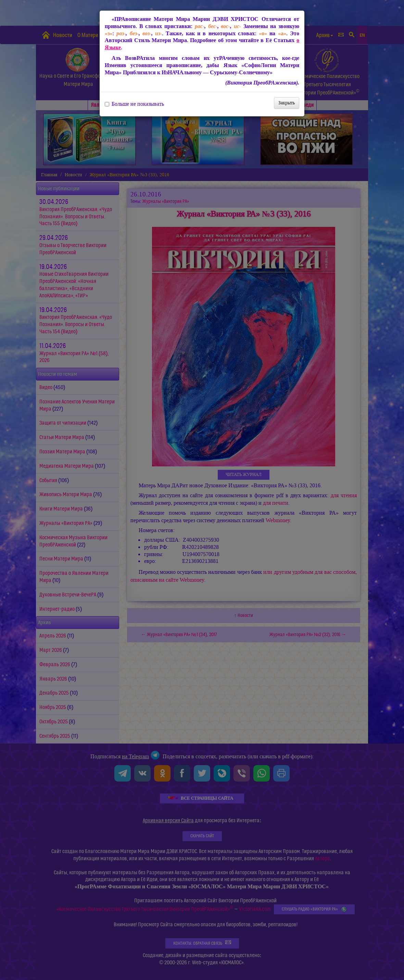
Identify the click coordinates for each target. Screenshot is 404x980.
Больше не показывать (134, 104)
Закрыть (287, 103)
